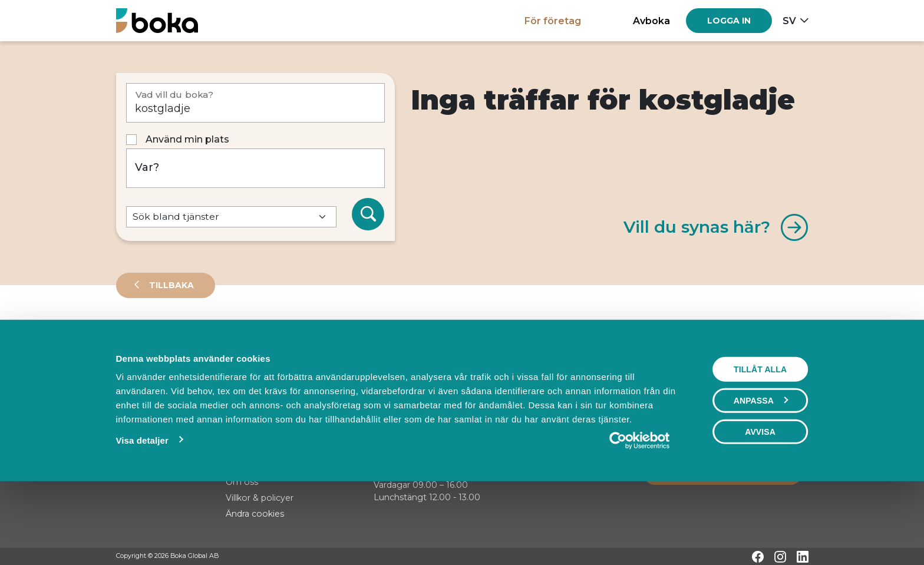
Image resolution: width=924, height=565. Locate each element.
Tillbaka (170, 285)
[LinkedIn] (803, 557)
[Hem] (157, 20)
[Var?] (256, 168)
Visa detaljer (142, 513)
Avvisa (760, 505)
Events (240, 338)
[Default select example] (231, 217)
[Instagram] (780, 557)
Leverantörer (163, 338)
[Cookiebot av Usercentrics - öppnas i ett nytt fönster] (640, 514)
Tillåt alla (760, 442)
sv (789, 21)
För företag (553, 21)
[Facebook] (758, 557)
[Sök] (368, 214)
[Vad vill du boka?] (256, 103)
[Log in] (729, 21)
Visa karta (760, 378)
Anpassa (761, 474)
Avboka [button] (651, 21)
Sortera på (145, 377)
